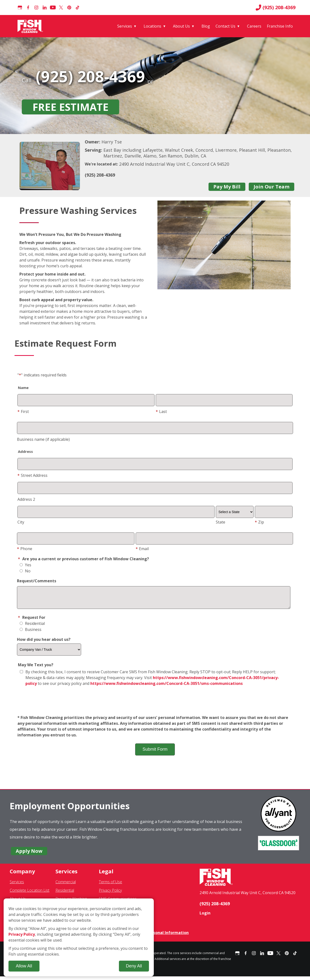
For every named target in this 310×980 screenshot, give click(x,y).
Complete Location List (30, 894)
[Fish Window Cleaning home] (31, 26)
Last (161, 411)
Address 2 (26, 499)
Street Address (32, 475)
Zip (259, 522)
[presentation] (155, 704)
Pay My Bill (227, 187)
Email (142, 549)
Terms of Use (110, 885)
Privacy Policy (110, 894)
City (21, 522)
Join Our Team (271, 187)
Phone (25, 549)
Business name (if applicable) (43, 439)
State (221, 522)
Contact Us (225, 26)
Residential (32, 627)
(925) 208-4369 (275, 7)
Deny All (134, 966)
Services (125, 26)
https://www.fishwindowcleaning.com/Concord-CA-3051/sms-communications (167, 687)
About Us (181, 26)
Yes (25, 565)
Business (31, 633)
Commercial (66, 885)
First (23, 411)
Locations (152, 26)
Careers (254, 26)
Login (205, 917)
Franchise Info (280, 26)
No (25, 571)
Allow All (24, 966)
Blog (206, 26)
